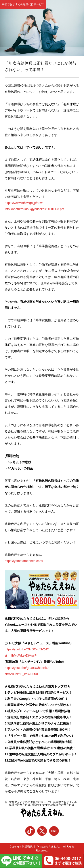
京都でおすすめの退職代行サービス (23, 4)
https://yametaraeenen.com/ (24, 561)
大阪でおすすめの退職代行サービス (53, 805)
